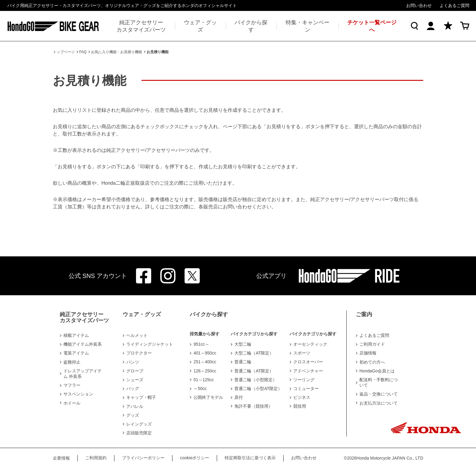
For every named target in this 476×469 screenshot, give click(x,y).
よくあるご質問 (454, 5)
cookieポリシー (195, 458)
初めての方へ (372, 362)
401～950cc (205, 353)
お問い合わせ (419, 5)
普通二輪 (243, 362)
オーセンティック (310, 344)
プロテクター (139, 353)
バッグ (133, 389)
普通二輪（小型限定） (256, 380)
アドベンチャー (308, 371)
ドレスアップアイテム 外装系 (83, 374)
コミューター (306, 389)
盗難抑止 (72, 362)
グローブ (135, 371)
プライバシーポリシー (143, 458)
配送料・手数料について (379, 382)
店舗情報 (368, 353)
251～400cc (205, 362)
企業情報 (61, 458)
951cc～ (201, 344)
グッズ (133, 415)
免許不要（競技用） (253, 406)
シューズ (135, 380)
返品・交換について (379, 394)
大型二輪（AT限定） (254, 353)
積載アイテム (76, 335)
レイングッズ (139, 424)
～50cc (200, 389)
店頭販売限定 (139, 433)
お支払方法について (379, 403)
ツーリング (304, 380)
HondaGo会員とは (377, 371)
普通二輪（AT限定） (254, 371)
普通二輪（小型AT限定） (258, 389)
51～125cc (204, 380)
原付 (239, 397)
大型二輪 (243, 344)
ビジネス (302, 397)
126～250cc (205, 371)
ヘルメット (137, 335)
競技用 (300, 406)
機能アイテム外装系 (83, 344)
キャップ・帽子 (141, 397)
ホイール (72, 403)
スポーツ (302, 353)
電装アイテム (76, 353)
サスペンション (78, 394)
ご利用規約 (96, 458)
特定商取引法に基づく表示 (250, 458)
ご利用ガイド (372, 344)
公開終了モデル (208, 397)
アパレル (135, 406)
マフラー (72, 385)
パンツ (133, 362)
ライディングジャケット (150, 344)
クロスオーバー (308, 362)
